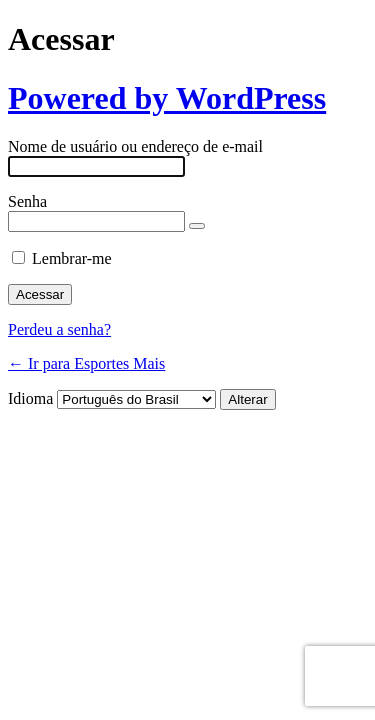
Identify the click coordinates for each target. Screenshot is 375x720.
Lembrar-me (72, 258)
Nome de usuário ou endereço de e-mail (135, 146)
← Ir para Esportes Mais (86, 363)
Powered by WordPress (167, 98)
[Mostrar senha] (197, 226)
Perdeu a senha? (59, 329)
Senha (27, 201)
